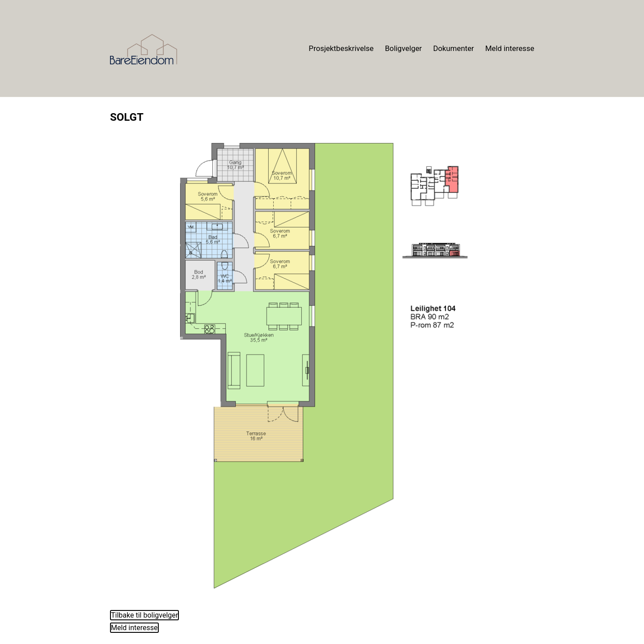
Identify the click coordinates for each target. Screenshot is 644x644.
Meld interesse (510, 48)
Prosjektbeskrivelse (341, 48)
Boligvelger (404, 48)
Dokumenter (453, 48)
